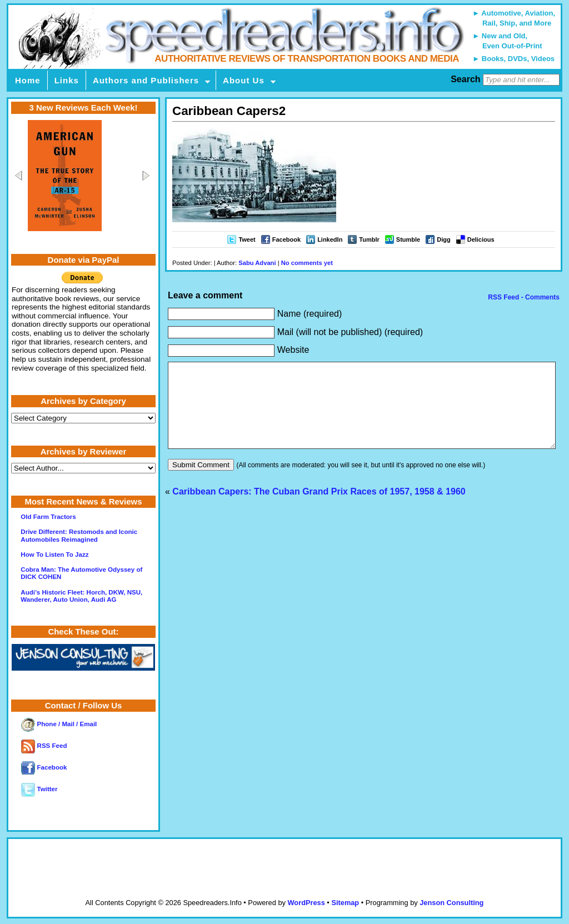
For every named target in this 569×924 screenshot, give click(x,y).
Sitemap (345, 903)
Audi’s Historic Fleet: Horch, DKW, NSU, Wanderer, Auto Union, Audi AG (81, 596)
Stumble (408, 239)
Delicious (481, 239)
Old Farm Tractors (48, 517)
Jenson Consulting (451, 903)
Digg (443, 239)
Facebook (286, 239)
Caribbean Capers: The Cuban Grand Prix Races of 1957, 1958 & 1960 (319, 508)
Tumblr (369, 239)
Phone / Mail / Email (59, 724)
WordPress (306, 903)
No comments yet (307, 263)
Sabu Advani (257, 263)
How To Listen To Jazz (54, 555)
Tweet (247, 239)
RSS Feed (44, 746)
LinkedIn (330, 239)
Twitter (39, 789)
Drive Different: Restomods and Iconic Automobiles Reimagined (79, 535)
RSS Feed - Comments (523, 297)
